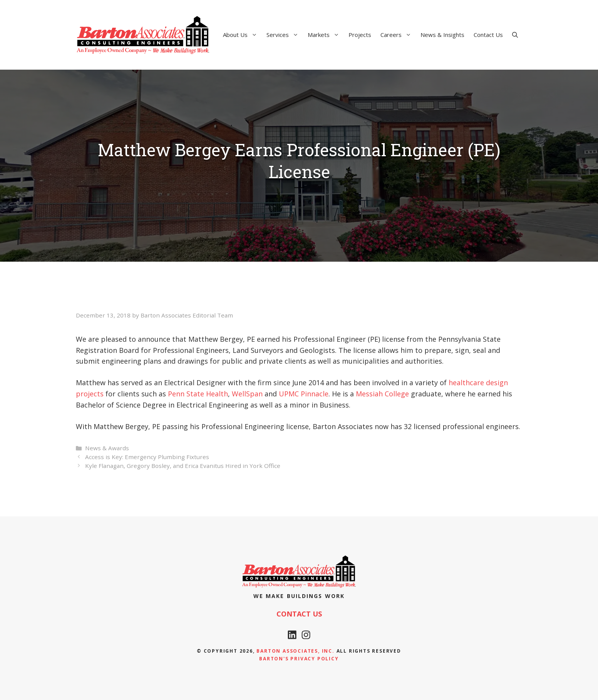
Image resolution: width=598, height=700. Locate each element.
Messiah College (382, 394)
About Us (242, 35)
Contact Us (488, 35)
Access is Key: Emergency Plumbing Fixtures (147, 457)
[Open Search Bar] (515, 35)
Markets (326, 35)
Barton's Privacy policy (299, 659)
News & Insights (442, 35)
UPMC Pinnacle (304, 394)
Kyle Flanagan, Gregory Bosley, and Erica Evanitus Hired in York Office (183, 466)
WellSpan (247, 394)
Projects (360, 35)
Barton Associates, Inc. (295, 651)
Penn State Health (198, 394)
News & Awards (107, 448)
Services (285, 35)
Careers (398, 35)
